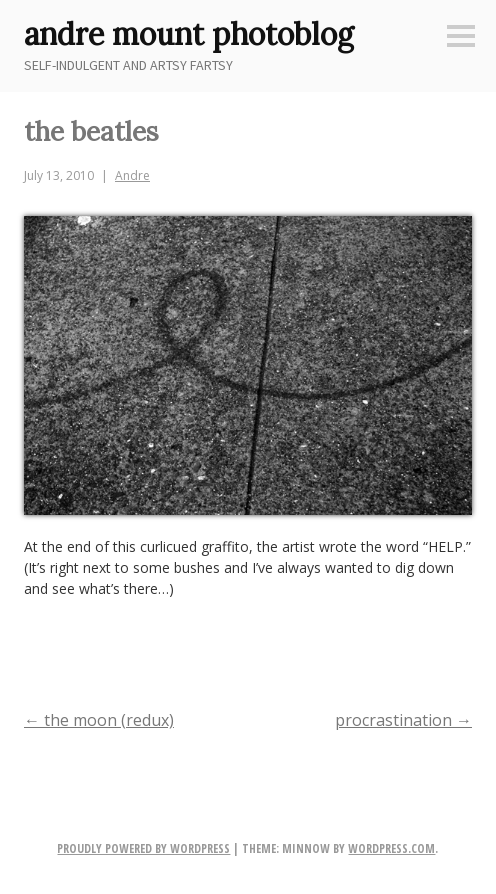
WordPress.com (391, 848)
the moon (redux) (99, 720)
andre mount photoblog (189, 34)
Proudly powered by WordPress (143, 848)
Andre (132, 175)
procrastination (403, 720)
